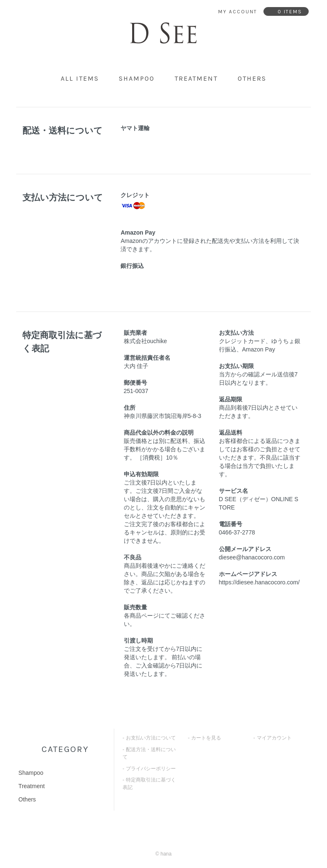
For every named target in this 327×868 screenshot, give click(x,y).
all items (80, 78)
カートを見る (206, 738)
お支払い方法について (151, 738)
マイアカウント (274, 738)
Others (252, 78)
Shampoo (137, 78)
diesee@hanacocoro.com (252, 557)
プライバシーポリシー (151, 769)
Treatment (196, 78)
